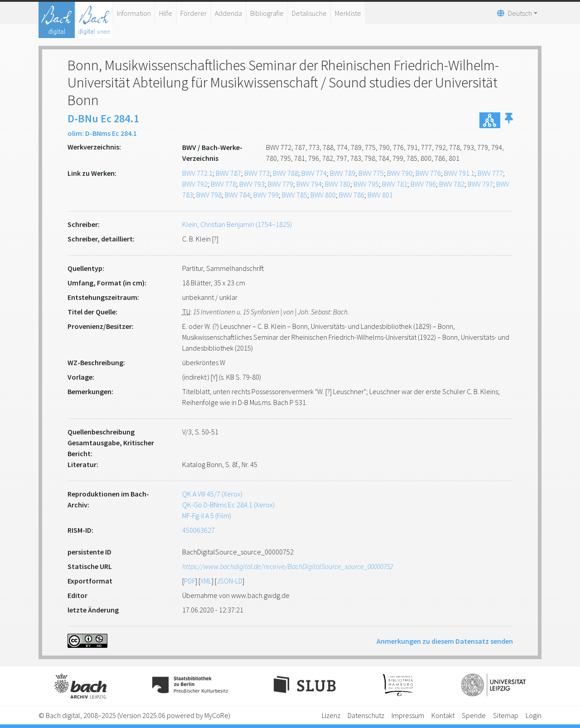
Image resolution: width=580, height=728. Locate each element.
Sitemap (506, 715)
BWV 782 (452, 184)
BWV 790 (400, 173)
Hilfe (166, 13)
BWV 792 (195, 184)
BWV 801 (380, 195)
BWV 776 (428, 173)
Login (534, 715)
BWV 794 (309, 184)
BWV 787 (228, 173)
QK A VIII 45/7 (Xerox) (212, 494)
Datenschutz (366, 715)
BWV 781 (395, 184)
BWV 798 (209, 195)
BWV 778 (223, 184)
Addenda (228, 13)
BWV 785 (295, 195)
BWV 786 (352, 195)
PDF (190, 581)
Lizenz (331, 715)
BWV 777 (490, 173)
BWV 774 (314, 173)
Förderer (193, 13)
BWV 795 (366, 184)
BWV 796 (423, 184)
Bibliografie (267, 13)
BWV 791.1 (459, 173)
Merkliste (348, 13)
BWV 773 (257, 173)
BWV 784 (237, 195)
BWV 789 (343, 173)
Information (134, 13)
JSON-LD (230, 581)
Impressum (408, 715)
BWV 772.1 (197, 173)
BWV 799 (266, 195)
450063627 (198, 530)
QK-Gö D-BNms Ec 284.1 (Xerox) (228, 505)
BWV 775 (371, 173)
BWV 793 (252, 184)
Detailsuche (309, 13)
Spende (474, 715)
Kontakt (443, 715)
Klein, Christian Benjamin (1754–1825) (237, 224)
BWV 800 (323, 195)
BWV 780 (338, 184)
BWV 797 (480, 184)
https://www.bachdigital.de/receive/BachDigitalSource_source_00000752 (288, 566)
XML (206, 581)
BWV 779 (280, 184)
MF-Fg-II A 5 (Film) (207, 516)
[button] (509, 120)
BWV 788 (285, 173)
